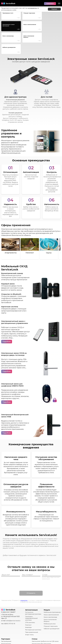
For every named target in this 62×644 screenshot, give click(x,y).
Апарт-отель (29, 612)
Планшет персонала (29, 13)
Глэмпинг (28, 603)
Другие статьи (37, 635)
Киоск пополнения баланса (29, 37)
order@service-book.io (13, 598)
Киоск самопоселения (30, 24)
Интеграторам (6, 621)
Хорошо (54, 9)
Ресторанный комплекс (33, 607)
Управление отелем (39, 631)
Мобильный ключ (50, 601)
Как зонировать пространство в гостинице (43, 627)
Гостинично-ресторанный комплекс (33, 591)
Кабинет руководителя (9, 47)
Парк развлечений (32, 610)
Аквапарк (28, 605)
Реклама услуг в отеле (39, 624)
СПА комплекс (30, 600)
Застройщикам (6, 619)
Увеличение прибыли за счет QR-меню (45, 619)
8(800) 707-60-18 (10, 601)
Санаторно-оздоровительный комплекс (31, 596)
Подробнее (7, 319)
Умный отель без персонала (41, 621)
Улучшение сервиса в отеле (41, 633)
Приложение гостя (8, 13)
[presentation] (31, 561)
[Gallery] (31, 227)
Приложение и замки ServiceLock (9, 25)
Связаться (50, 4)
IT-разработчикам (7, 624)
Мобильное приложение (52, 590)
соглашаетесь (32, 8)
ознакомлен (24, 578)
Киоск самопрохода (8, 36)
